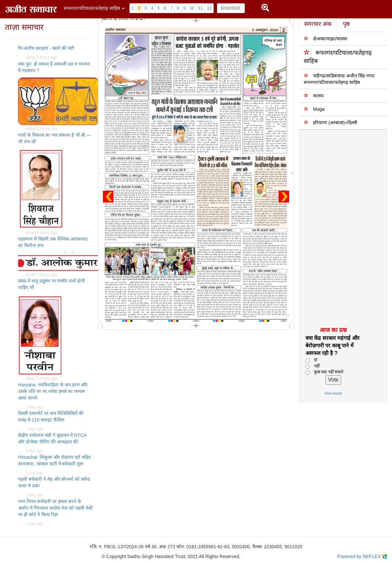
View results (333, 393)
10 (192, 8)
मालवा (314, 96)
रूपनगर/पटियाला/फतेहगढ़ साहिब (338, 57)
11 (200, 8)
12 (209, 8)
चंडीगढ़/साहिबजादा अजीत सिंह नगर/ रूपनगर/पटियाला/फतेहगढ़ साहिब (339, 79)
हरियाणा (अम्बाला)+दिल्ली (331, 122)
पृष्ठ (346, 24)
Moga (314, 109)
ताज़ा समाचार (24, 27)
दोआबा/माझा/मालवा (326, 39)
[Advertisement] (339, 228)
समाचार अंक (318, 24)
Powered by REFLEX (362, 557)
